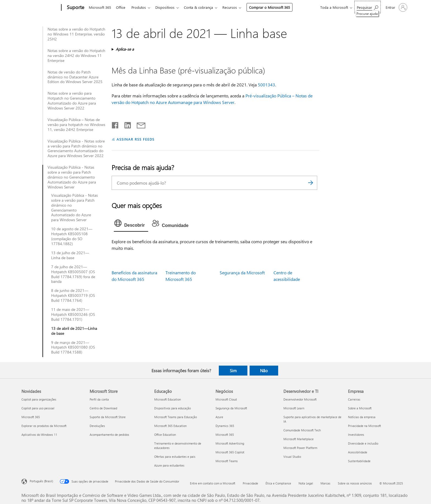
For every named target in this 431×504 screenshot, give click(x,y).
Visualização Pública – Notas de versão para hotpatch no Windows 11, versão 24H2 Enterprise (76, 125)
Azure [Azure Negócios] (219, 417)
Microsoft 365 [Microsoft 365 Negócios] (225, 435)
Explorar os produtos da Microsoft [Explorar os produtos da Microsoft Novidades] (44, 426)
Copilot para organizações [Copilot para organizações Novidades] (39, 399)
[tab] (131, 224)
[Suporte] (75, 8)
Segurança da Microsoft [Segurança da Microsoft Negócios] (231, 408)
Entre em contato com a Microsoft (213, 483)
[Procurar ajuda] (368, 7)
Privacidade (250, 483)
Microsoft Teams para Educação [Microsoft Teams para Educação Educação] (176, 417)
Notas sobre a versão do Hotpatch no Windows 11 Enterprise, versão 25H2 (76, 34)
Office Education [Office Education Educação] (165, 435)
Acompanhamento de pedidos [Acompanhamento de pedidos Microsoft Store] (109, 435)
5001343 (266, 85)
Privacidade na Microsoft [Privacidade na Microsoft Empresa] (364, 426)
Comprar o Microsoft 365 (275, 7)
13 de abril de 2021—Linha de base (74, 331)
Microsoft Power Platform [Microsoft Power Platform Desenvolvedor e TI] (300, 448)
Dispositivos (168, 7)
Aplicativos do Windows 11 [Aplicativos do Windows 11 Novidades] (39, 435)
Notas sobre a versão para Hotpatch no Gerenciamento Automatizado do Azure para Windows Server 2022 (72, 101)
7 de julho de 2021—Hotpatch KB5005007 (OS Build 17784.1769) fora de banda (73, 274)
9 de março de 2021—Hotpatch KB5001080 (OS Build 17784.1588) (73, 347)
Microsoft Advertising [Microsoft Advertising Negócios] (230, 443)
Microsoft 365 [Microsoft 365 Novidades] (31, 417)
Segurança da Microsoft (242, 272)
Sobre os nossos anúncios (355, 483)
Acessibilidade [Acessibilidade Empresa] (358, 452)
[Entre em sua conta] (396, 7)
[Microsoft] (40, 8)
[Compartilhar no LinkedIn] (125, 124)
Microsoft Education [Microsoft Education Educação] (168, 399)
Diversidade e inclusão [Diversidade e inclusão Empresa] (363, 443)
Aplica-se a (125, 49)
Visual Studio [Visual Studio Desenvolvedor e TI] (292, 457)
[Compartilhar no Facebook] (115, 124)
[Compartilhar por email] (139, 124)
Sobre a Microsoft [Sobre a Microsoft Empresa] (360, 408)
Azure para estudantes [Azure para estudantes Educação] (169, 465)
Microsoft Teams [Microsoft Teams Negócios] (227, 461)
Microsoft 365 (100, 7)
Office (122, 7)
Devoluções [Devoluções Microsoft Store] (97, 426)
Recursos (235, 7)
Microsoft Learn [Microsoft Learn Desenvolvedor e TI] (294, 408)
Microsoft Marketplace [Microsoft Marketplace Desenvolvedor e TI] (299, 439)
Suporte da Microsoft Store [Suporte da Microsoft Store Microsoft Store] (108, 417)
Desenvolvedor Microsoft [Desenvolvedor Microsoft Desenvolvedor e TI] (300, 399)
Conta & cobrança (203, 7)
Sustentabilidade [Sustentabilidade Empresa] (359, 461)
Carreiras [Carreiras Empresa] (354, 399)
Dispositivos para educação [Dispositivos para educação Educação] (172, 408)
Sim (233, 371)
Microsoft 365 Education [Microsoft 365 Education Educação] (170, 426)
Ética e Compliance (278, 483)
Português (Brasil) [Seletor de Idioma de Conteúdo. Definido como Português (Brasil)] (41, 481)
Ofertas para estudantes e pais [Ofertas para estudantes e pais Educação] (175, 457)
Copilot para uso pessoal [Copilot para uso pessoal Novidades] (38, 408)
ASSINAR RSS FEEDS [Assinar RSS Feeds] (136, 139)
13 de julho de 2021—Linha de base (70, 255)
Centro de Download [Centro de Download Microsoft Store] (103, 408)
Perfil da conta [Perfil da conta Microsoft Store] (99, 399)
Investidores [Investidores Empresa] (356, 435)
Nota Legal (306, 483)
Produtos (141, 7)
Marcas (325, 483)
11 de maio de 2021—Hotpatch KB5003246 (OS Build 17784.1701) (73, 314)
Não (264, 371)
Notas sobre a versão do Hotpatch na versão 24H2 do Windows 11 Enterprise (76, 56)
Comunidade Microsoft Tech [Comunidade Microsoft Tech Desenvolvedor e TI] (302, 430)
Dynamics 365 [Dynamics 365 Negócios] (225, 426)
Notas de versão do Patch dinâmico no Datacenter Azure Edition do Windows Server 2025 (75, 77)
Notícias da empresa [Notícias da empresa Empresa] (362, 417)
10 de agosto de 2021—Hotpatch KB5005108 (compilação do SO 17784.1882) (72, 236)
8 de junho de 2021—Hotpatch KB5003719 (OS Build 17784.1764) (73, 295)
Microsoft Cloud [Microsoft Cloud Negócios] (226, 399)
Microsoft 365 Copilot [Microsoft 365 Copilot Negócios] (230, 452)
